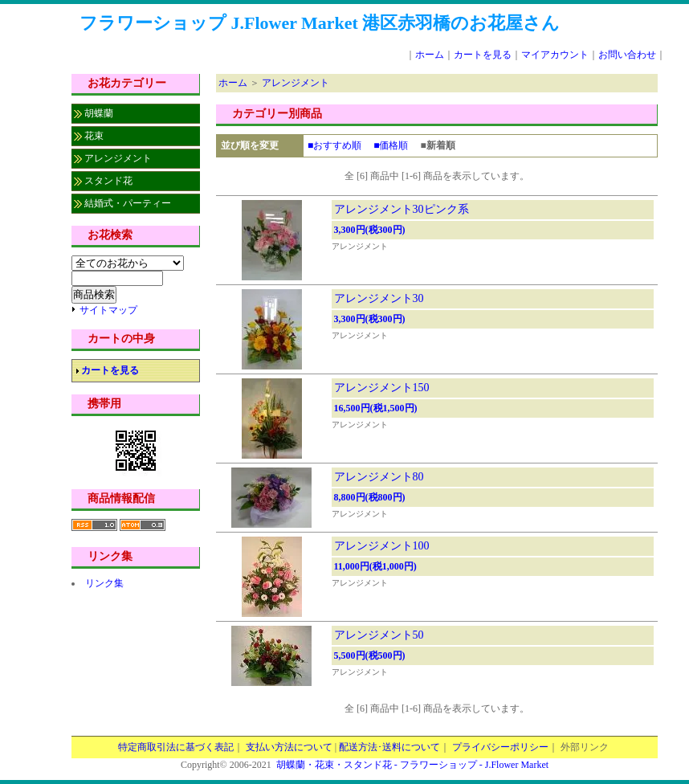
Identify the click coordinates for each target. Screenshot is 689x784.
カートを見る (483, 55)
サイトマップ (108, 310)
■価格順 (391, 145)
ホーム (430, 55)
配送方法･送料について (389, 747)
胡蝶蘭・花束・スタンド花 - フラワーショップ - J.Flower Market (412, 765)
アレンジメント (118, 158)
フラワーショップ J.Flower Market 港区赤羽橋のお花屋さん (320, 23)
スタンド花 (108, 181)
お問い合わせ (627, 55)
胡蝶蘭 (99, 113)
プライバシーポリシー (500, 747)
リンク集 (104, 583)
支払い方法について (289, 747)
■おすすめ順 (334, 145)
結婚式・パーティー (128, 203)
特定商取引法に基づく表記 (176, 747)
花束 (94, 136)
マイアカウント (555, 55)
